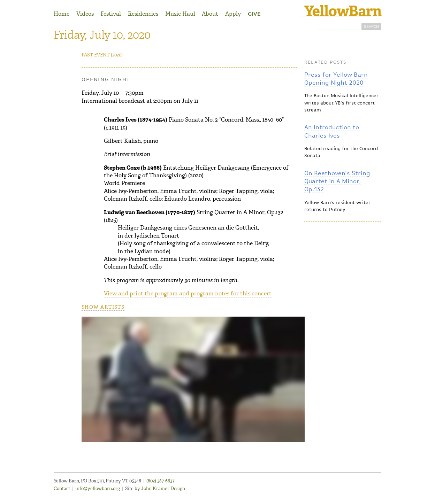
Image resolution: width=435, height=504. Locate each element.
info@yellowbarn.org (98, 489)
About (210, 14)
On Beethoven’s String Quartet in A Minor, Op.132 (337, 182)
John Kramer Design (163, 489)
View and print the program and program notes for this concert (188, 293)
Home (62, 14)
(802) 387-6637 (160, 481)
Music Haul (180, 14)
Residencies (143, 14)
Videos (85, 14)
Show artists (103, 307)
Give (254, 14)
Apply (233, 14)
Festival (111, 14)
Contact (62, 489)
